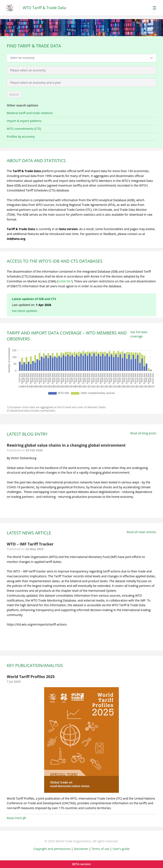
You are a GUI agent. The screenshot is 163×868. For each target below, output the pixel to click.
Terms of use (100, 849)
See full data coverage (139, 334)
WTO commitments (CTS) (24, 129)
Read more (17, 818)
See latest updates (25, 311)
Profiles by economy (21, 137)
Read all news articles (141, 532)
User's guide (121, 849)
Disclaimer (81, 849)
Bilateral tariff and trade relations (30, 113)
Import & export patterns (24, 121)
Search (14, 94)
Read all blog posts (143, 433)
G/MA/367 (65, 281)
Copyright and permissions (52, 849)
